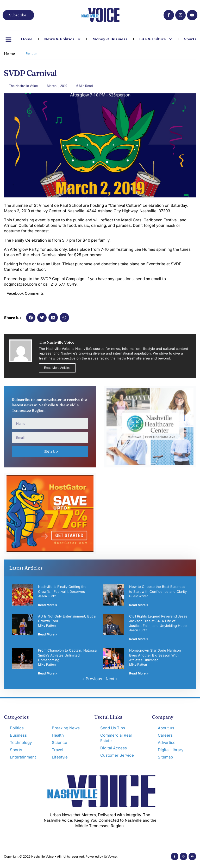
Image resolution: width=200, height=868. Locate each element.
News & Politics (63, 39)
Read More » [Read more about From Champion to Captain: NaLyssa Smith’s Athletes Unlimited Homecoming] (48, 673)
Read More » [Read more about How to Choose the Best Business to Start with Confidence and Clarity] (139, 605)
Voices (32, 54)
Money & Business (110, 39)
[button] (31, 318)
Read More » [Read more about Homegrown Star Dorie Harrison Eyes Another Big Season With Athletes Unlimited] (139, 673)
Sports (190, 39)
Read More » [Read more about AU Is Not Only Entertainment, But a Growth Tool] (48, 634)
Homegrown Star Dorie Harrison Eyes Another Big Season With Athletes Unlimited (155, 655)
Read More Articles (57, 368)
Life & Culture (156, 39)
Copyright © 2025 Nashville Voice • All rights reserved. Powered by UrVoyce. (61, 856)
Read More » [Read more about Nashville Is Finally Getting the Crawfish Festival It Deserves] (48, 605)
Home (27, 39)
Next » (112, 679)
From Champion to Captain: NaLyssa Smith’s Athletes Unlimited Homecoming (67, 655)
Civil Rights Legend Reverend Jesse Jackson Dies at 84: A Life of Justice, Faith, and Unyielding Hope (158, 621)
